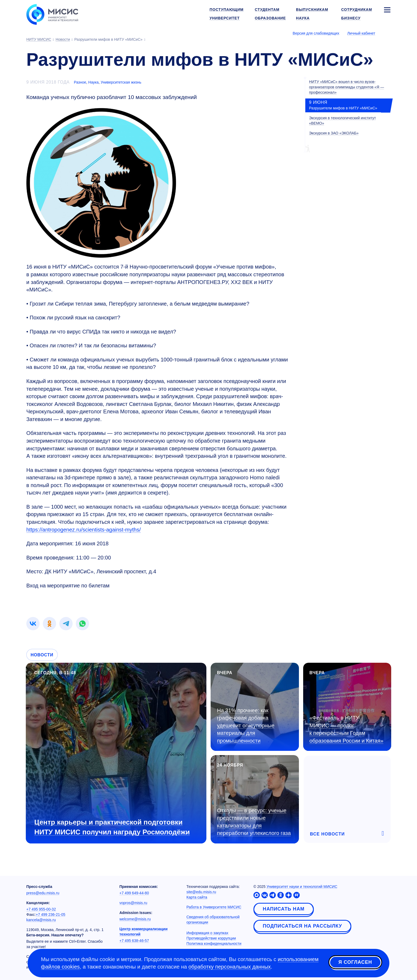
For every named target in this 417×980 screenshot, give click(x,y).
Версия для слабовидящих (316, 33)
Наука (93, 82)
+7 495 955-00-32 (41, 909)
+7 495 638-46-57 (134, 941)
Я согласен (355, 962)
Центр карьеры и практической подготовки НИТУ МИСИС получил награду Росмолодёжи (112, 827)
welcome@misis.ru (135, 919)
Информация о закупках (207, 933)
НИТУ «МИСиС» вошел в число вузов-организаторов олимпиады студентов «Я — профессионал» (347, 87)
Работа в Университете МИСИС (214, 907)
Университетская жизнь (121, 82)
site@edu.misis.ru (201, 892)
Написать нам (284, 909)
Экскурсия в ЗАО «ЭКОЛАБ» (334, 133)
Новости (42, 655)
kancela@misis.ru (41, 920)
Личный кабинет (361, 33)
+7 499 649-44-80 (134, 893)
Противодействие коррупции (211, 938)
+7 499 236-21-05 (51, 915)
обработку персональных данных (230, 967)
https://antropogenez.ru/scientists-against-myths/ (84, 530)
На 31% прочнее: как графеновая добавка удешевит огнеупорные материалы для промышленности (246, 726)
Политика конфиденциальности (214, 944)
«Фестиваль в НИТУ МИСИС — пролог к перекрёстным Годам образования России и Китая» (347, 729)
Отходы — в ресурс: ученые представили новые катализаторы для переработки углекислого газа (254, 822)
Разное (80, 82)
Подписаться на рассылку (302, 926)
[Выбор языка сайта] (387, 33)
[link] (33, 624)
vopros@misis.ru (133, 903)
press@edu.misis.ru (43, 893)
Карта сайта (197, 897)
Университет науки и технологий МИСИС (302, 887)
